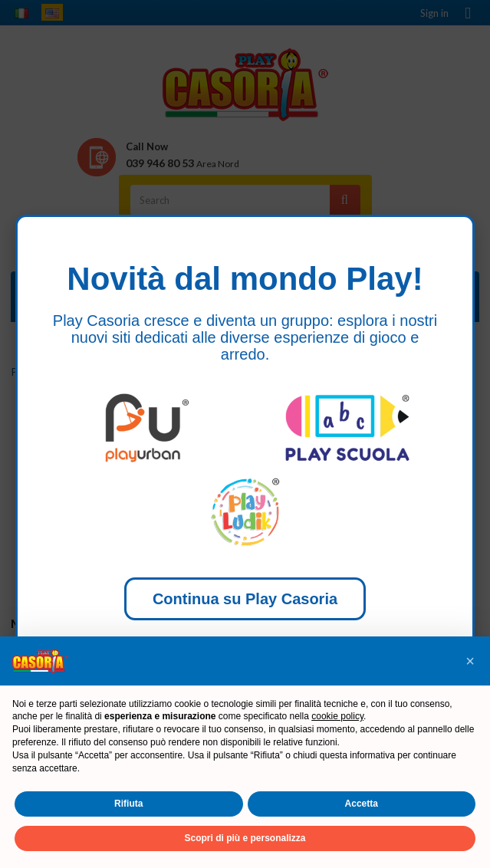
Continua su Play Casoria (245, 599)
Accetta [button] (362, 804)
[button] (470, 661)
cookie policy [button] (337, 716)
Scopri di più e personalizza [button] (245, 838)
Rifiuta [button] (128, 804)
